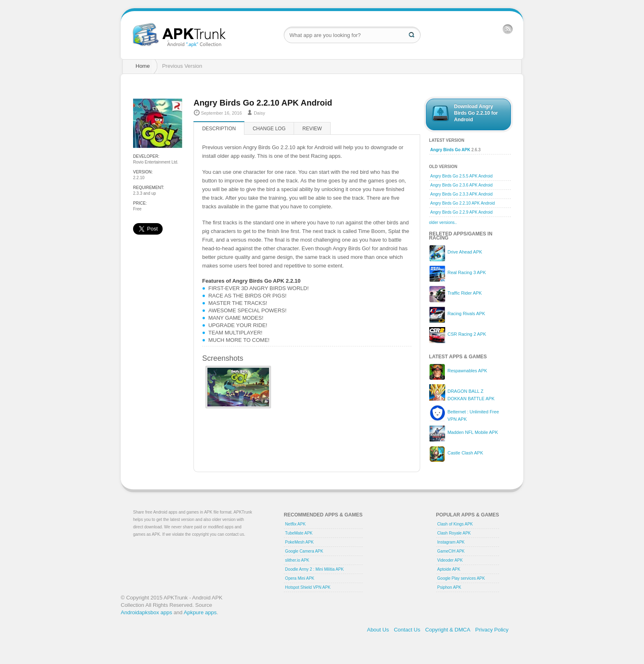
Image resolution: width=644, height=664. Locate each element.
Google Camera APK (304, 551)
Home (143, 66)
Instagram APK (451, 542)
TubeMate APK (299, 533)
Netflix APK (295, 524)
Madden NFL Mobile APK (473, 432)
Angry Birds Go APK (450, 150)
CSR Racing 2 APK (467, 334)
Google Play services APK (461, 578)
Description (219, 129)
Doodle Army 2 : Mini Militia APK (314, 569)
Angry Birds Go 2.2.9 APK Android (462, 212)
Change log (269, 129)
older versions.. (443, 222)
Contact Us (407, 630)
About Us (378, 630)
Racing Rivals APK (466, 314)
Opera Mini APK (300, 578)
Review (312, 129)
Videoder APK (450, 560)
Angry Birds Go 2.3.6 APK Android (462, 185)
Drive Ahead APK (465, 252)
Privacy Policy (492, 630)
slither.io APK (297, 560)
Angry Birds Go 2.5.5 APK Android (462, 176)
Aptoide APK (449, 569)
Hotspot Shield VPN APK (308, 587)
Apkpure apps (200, 612)
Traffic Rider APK (465, 293)
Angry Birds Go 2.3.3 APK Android (462, 194)
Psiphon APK (449, 587)
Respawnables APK (467, 371)
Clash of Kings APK (455, 524)
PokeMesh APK (299, 542)
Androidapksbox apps (146, 612)
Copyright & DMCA (448, 630)
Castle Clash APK (465, 453)
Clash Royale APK (454, 533)
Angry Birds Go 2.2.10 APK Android (463, 203)
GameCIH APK (451, 551)
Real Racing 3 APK (467, 272)
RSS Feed (508, 29)
